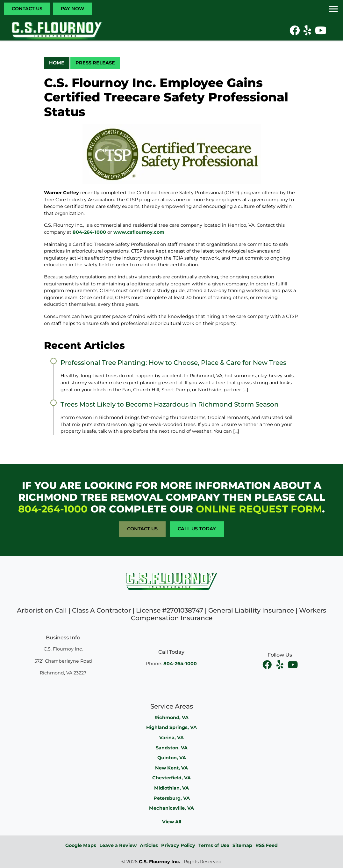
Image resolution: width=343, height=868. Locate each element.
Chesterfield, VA (171, 778)
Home (57, 63)
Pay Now (72, 9)
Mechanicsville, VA (171, 808)
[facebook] (268, 665)
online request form (259, 509)
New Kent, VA (171, 768)
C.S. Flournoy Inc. (160, 862)
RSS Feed (267, 845)
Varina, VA (171, 738)
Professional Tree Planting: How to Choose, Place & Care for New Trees (173, 363)
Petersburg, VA (172, 798)
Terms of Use (214, 845)
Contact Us (27, 9)
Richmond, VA (171, 717)
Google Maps (81, 845)
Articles (149, 845)
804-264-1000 (89, 232)
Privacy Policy (178, 845)
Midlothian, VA (171, 788)
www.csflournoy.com (139, 232)
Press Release (95, 63)
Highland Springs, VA (171, 727)
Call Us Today (197, 529)
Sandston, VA (172, 748)
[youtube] (293, 665)
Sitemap (242, 845)
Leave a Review (118, 845)
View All (172, 822)
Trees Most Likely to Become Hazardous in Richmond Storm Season (170, 404)
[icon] (295, 32)
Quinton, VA (172, 758)
